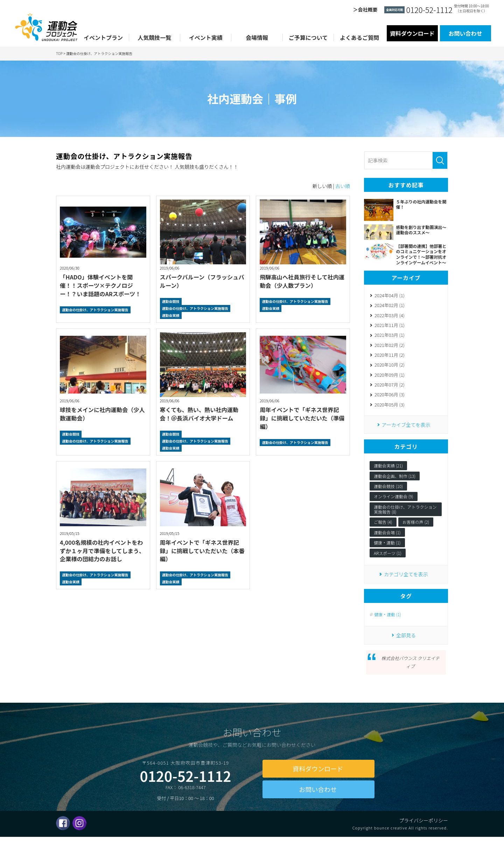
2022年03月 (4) (390, 316)
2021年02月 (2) (390, 347)
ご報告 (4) (383, 527)
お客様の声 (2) (416, 527)
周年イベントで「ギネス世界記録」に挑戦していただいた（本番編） (202, 551)
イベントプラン (103, 37)
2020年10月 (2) (390, 368)
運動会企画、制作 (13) (395, 481)
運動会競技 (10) (388, 491)
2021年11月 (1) (390, 326)
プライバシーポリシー (423, 831)
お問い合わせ (465, 33)
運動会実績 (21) (388, 470)
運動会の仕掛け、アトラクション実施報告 (95, 310)
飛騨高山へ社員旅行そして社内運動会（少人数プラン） (301, 281)
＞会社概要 (365, 9)
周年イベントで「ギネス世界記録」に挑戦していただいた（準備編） (301, 418)
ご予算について (308, 37)
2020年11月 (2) (390, 358)
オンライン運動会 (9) (394, 501)
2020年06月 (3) (390, 399)
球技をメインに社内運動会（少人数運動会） (101, 414)
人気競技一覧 (154, 37)
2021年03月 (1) (390, 337)
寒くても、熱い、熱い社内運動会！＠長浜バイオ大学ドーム (201, 414)
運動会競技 (171, 301)
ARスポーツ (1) (388, 558)
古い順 (343, 186)
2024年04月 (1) (390, 296)
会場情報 (257, 37)
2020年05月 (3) (390, 409)
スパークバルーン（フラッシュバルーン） (201, 281)
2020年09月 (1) (390, 378)
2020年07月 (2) (390, 388)
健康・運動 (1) (387, 547)
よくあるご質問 (359, 37)
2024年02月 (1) (390, 306)
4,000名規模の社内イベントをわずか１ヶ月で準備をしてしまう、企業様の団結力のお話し (101, 551)
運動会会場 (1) (387, 537)
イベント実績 (206, 37)
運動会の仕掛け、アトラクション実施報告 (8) (405, 514)
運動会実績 (171, 315)
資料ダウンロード (412, 33)
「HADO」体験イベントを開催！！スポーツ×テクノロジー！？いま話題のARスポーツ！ (102, 285)
